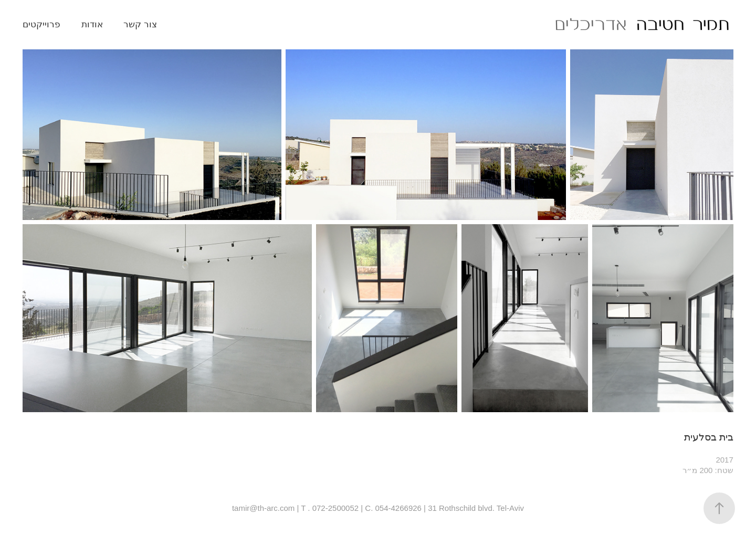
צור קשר (140, 24)
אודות (92, 24)
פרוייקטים (41, 24)
